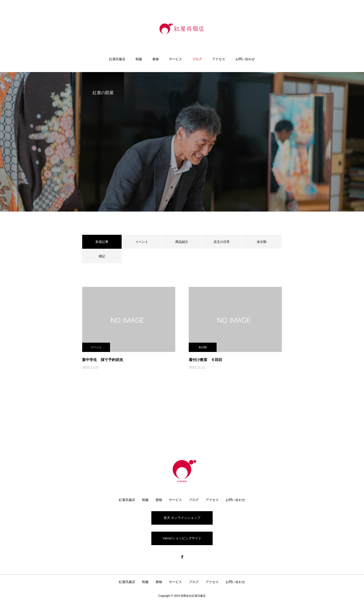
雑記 (102, 256)
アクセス (219, 59)
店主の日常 (222, 242)
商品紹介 (182, 242)
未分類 (262, 242)
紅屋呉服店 (117, 59)
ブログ (197, 59)
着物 (156, 59)
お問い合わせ (245, 59)
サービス (175, 59)
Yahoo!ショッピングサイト (182, 538)
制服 (139, 59)
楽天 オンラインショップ (182, 517)
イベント (142, 242)
